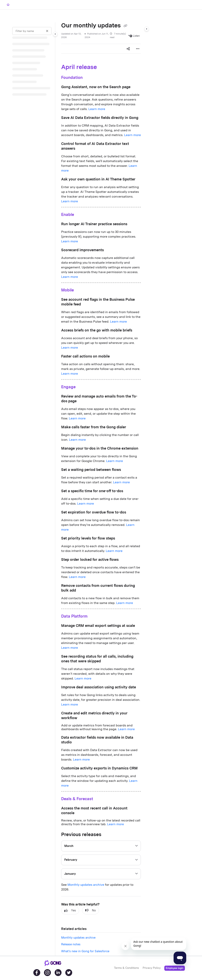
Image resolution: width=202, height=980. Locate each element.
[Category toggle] (55, 34)
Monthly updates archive (86, 885)
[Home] (8, 5)
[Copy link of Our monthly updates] (125, 26)
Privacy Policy (152, 968)
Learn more (97, 109)
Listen (135, 36)
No (91, 910)
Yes (70, 910)
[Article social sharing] (128, 49)
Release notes (71, 944)
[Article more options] (138, 49)
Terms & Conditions (126, 968)
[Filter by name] (32, 31)
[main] (101, 489)
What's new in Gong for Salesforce (85, 951)
